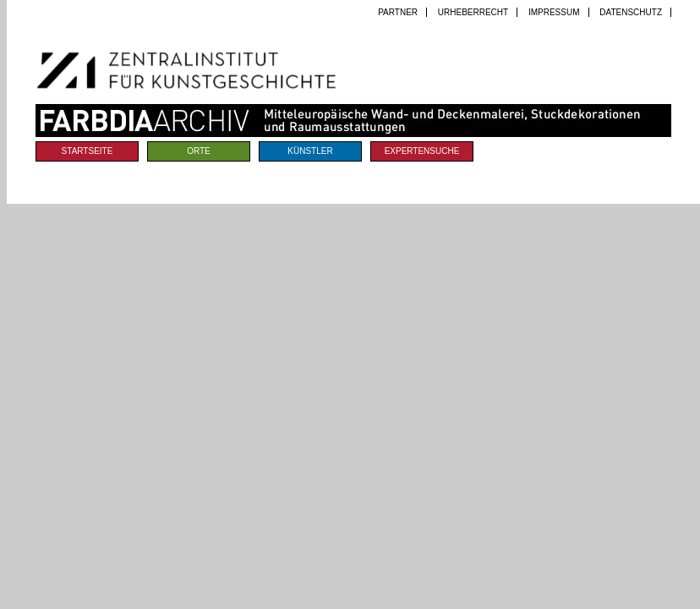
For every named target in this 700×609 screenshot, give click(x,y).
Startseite (87, 151)
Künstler (310, 151)
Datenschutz (631, 12)
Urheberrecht (473, 12)
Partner (398, 12)
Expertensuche (422, 151)
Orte (199, 151)
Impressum (554, 12)
